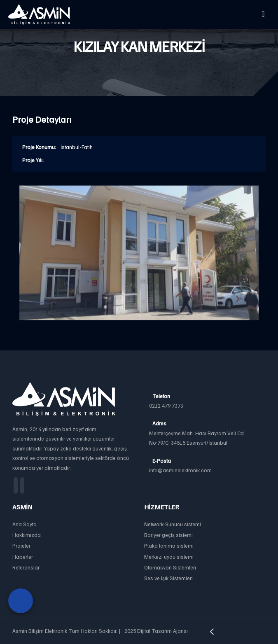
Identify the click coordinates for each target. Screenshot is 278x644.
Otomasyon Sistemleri (170, 567)
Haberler (23, 557)
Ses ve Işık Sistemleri (168, 578)
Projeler (21, 546)
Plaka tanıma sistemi (169, 546)
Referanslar (26, 567)
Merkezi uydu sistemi (169, 557)
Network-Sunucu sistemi (173, 524)
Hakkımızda (27, 535)
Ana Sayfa (25, 524)
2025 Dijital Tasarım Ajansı (182, 631)
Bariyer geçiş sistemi (168, 535)
